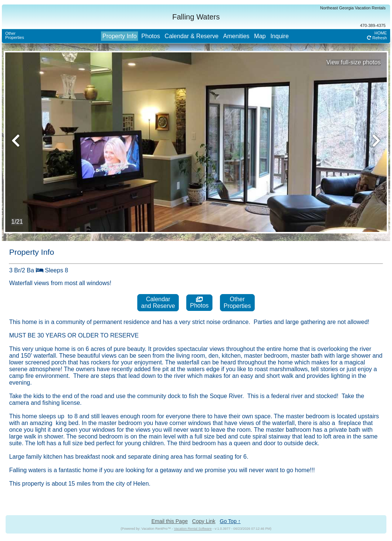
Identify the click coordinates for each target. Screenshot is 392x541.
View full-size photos (353, 62)
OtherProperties (15, 35)
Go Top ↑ (230, 521)
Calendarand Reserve (158, 302)
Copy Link (204, 521)
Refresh (377, 38)
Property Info (120, 36)
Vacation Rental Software (193, 529)
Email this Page (170, 521)
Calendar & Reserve (192, 36)
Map (260, 36)
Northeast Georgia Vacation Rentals (353, 8)
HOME (381, 33)
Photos (151, 36)
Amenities (236, 36)
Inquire (280, 36)
